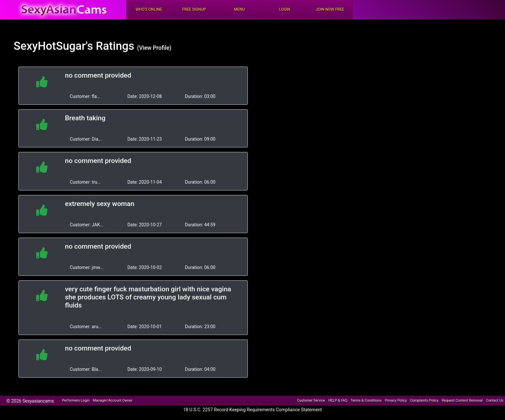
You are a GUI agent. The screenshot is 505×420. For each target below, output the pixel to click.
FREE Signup (194, 9)
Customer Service (311, 400)
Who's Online (149, 9)
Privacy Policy (396, 400)
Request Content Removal (462, 400)
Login (285, 9)
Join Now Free (330, 9)
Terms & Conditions (366, 400)
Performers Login (76, 400)
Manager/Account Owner (113, 400)
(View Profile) (154, 48)
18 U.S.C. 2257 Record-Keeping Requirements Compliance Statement (253, 410)
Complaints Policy (424, 400)
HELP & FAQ (338, 400)
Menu (239, 9)
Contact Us (495, 400)
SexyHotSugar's (53, 46)
